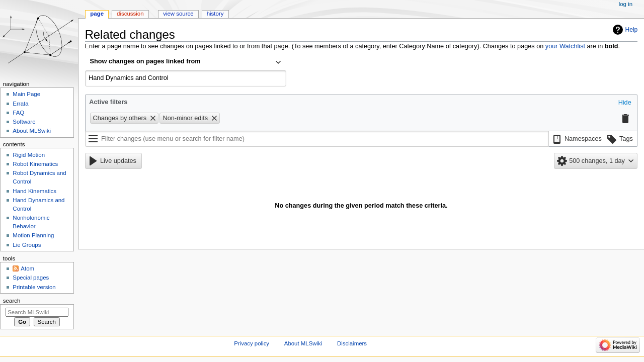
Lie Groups (27, 245)
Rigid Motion (29, 155)
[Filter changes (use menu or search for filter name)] (317, 139)
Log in (626, 4)
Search (12, 301)
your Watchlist (565, 46)
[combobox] (186, 62)
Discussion (130, 14)
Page (97, 14)
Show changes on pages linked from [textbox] (145, 61)
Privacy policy (252, 343)
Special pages (31, 278)
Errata (20, 104)
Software (24, 122)
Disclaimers (352, 343)
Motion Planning (33, 235)
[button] (625, 103)
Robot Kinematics (35, 164)
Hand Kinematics (34, 191)
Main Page (26, 94)
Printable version (34, 287)
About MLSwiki (32, 131)
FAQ (18, 113)
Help (632, 30)
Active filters (108, 102)
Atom (27, 268)
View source (178, 14)
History (215, 14)
